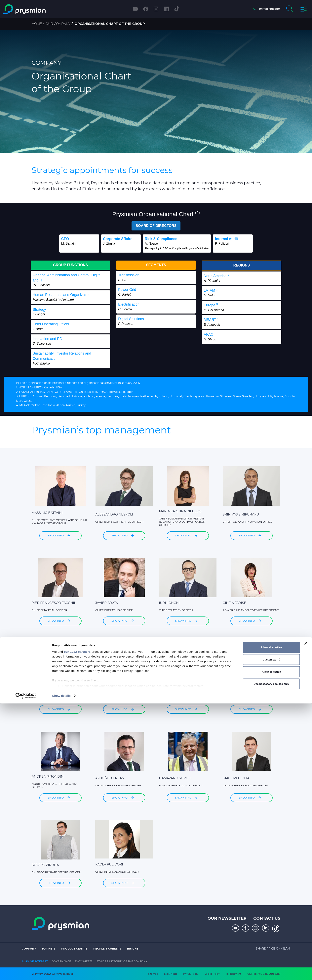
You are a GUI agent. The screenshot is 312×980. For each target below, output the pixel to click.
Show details (61, 972)
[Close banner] (306, 920)
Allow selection (271, 948)
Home (37, 24)
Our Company (58, 24)
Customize (272, 936)
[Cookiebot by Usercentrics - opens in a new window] (26, 972)
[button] (266, 9)
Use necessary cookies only (271, 960)
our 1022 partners (77, 928)
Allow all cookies (271, 924)
